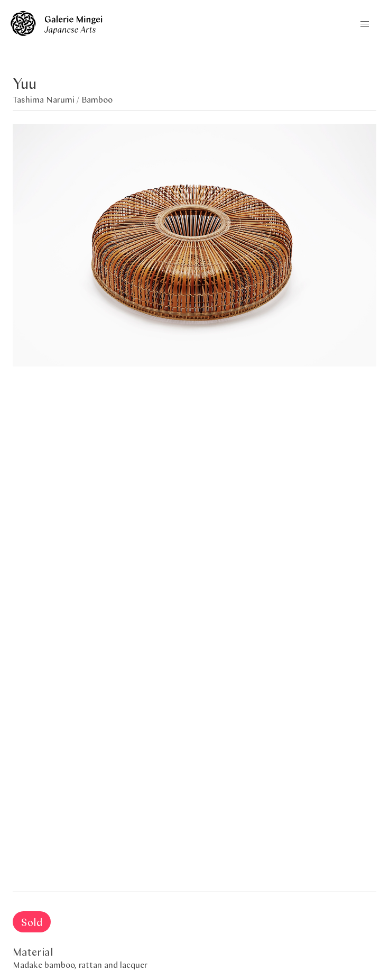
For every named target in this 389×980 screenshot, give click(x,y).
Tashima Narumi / (47, 99)
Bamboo (97, 99)
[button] (365, 24)
